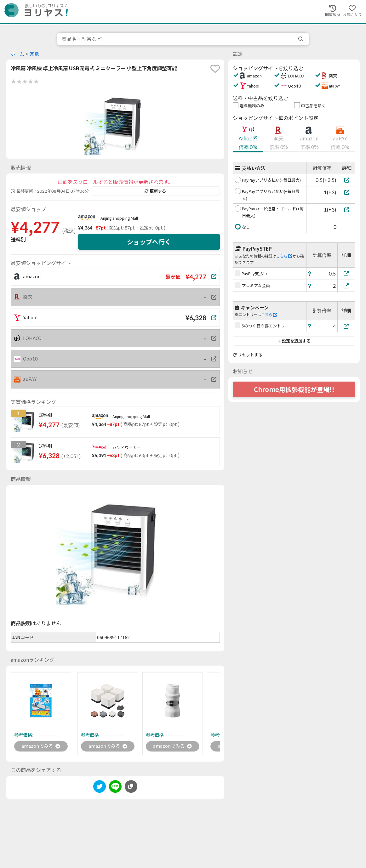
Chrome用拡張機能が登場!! (294, 389)
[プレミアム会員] (346, 286)
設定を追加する (294, 341)
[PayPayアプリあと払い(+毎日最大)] (347, 192)
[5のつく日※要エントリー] (346, 326)
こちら (284, 256)
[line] (115, 788)
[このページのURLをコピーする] (131, 787)
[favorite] (215, 69)
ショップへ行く (149, 242)
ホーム (17, 54)
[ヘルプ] (310, 273)
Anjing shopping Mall (119, 218)
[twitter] (100, 788)
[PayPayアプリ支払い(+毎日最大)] (347, 180)
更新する (155, 191)
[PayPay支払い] (346, 273)
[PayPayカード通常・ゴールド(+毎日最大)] (347, 210)
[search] (301, 39)
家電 (34, 54)
